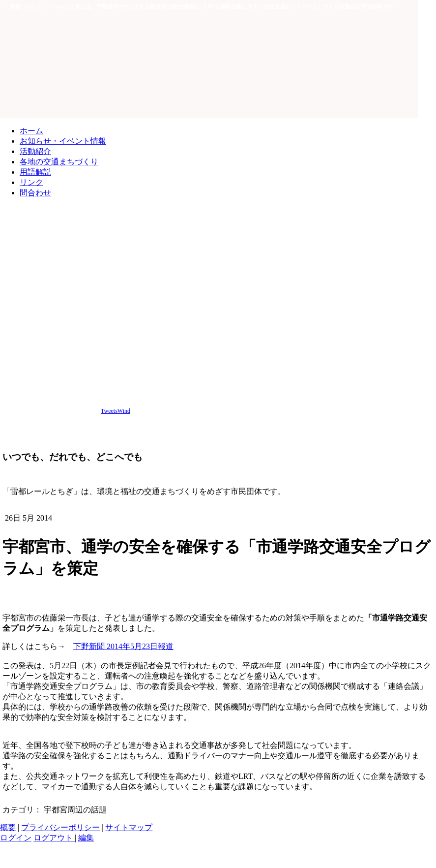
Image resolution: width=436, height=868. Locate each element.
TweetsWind (116, 411)
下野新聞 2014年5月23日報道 (123, 646)
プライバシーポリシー (60, 827)
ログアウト (54, 838)
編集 (86, 838)
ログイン (16, 838)
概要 (8, 827)
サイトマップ (129, 827)
